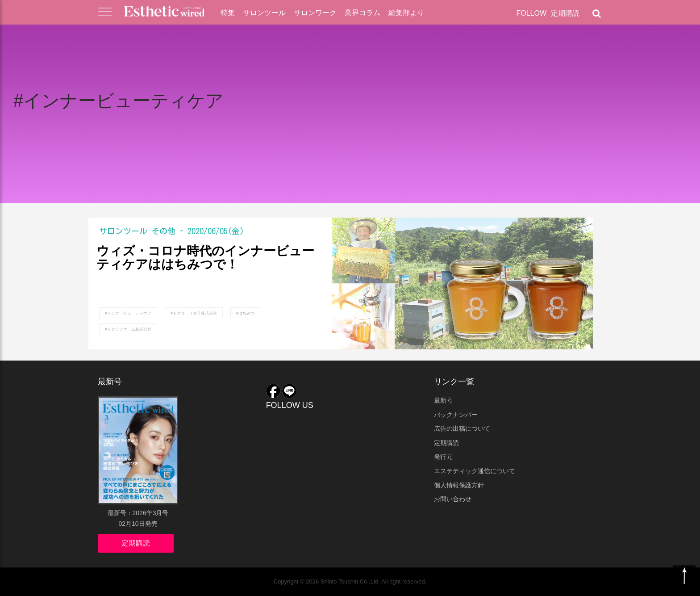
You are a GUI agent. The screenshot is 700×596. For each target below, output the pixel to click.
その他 (163, 231)
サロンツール (264, 13)
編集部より (406, 13)
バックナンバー (456, 415)
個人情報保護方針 (459, 485)
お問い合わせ (453, 499)
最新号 (443, 400)
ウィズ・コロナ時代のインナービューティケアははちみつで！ (205, 258)
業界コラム (362, 13)
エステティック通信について (475, 471)
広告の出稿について (462, 428)
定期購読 (565, 13)
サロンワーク (315, 13)
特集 (228, 13)
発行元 (443, 457)
